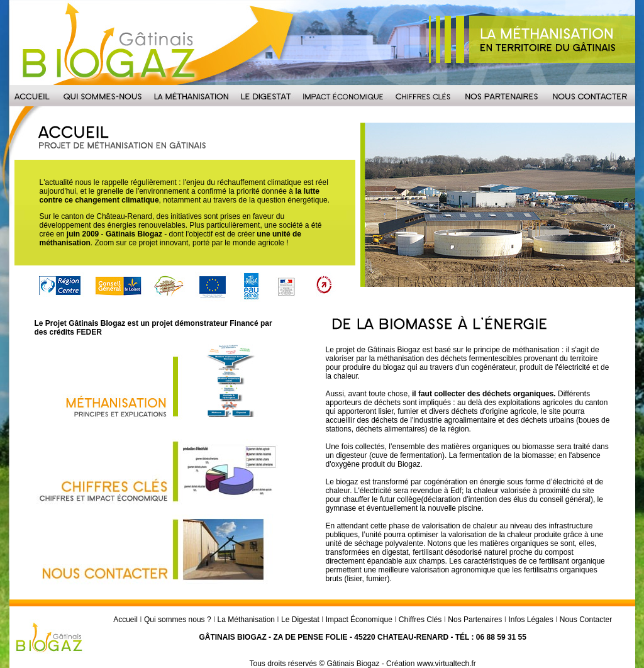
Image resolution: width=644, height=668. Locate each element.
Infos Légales (530, 620)
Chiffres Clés (420, 620)
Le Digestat (300, 620)
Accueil (125, 620)
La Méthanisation (246, 620)
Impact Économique (359, 620)
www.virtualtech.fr (447, 664)
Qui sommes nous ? (178, 620)
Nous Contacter (586, 620)
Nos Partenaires (475, 620)
